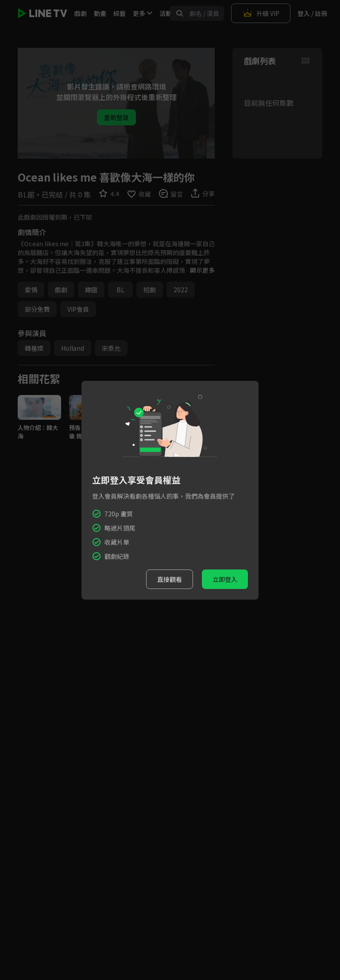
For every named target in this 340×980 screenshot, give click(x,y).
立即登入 (225, 579)
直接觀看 (170, 579)
